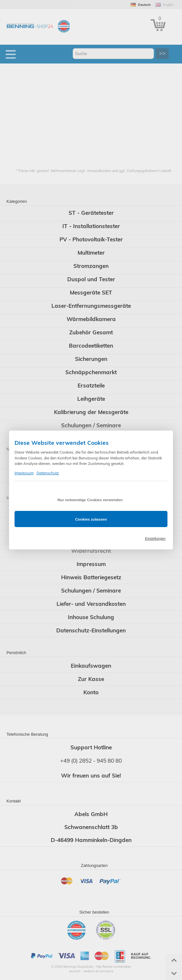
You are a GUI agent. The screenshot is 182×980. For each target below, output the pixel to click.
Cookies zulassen (91, 519)
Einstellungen (155, 538)
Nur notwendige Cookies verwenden (90, 500)
